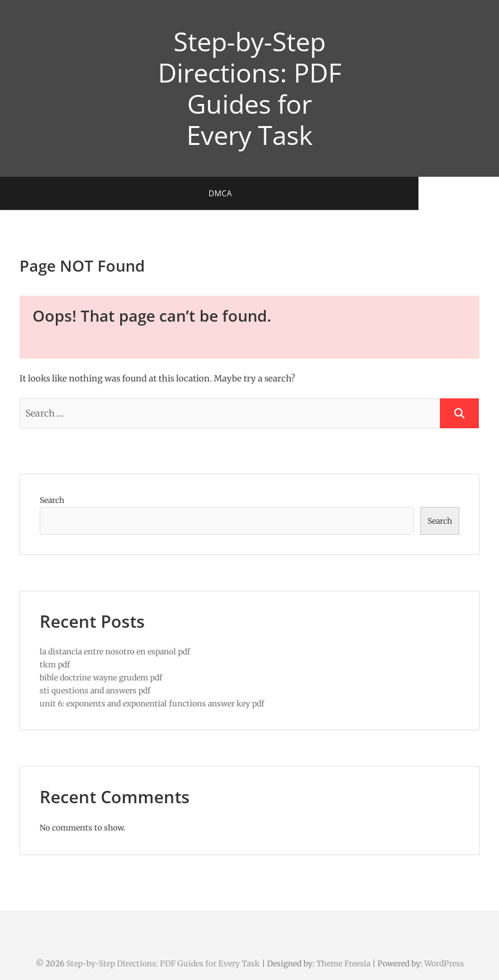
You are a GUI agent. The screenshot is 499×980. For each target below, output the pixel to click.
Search (52, 500)
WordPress (444, 963)
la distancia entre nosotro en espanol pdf (115, 651)
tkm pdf (55, 664)
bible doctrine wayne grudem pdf (101, 677)
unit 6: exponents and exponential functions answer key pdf (152, 703)
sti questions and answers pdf (95, 690)
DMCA (240, 193)
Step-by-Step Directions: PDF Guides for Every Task (250, 88)
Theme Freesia (343, 963)
